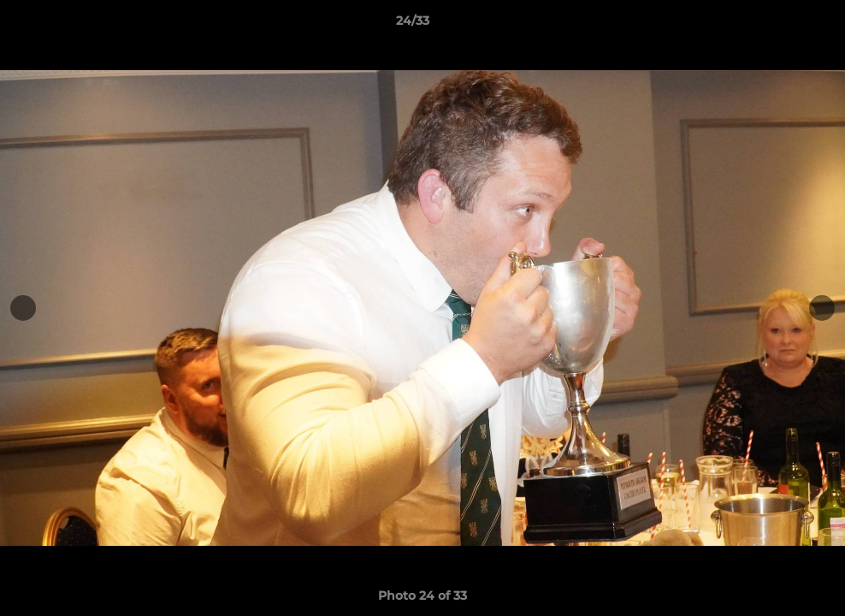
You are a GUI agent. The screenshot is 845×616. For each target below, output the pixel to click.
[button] (773, 25)
